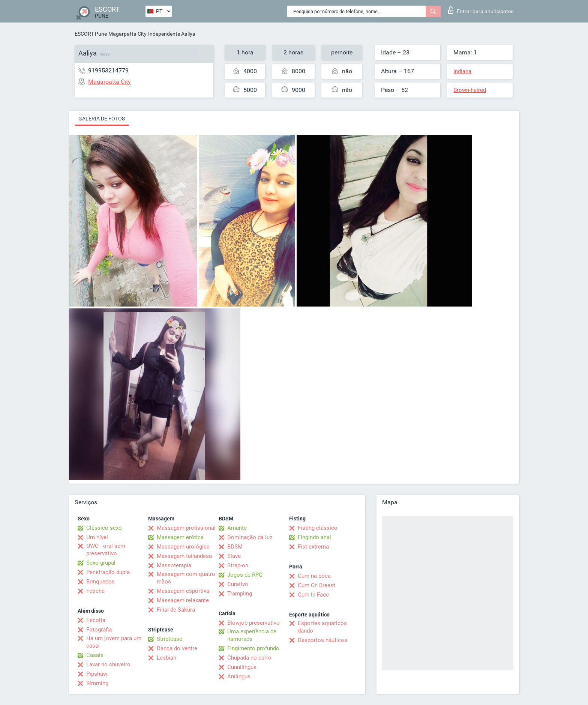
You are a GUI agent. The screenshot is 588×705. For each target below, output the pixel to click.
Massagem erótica (180, 537)
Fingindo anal (314, 537)
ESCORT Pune (91, 34)
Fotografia (99, 630)
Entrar (481, 10)
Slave (234, 556)
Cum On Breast (316, 585)
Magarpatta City (127, 34)
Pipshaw (97, 674)
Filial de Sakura (176, 610)
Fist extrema (313, 547)
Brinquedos (100, 582)
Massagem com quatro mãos (186, 578)
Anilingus (239, 676)
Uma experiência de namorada (252, 635)
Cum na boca (314, 576)
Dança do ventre (177, 648)
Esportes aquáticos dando (322, 627)
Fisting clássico (318, 528)
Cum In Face (313, 595)
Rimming (97, 683)
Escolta (96, 620)
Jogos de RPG (245, 575)
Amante (237, 528)
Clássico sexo (104, 528)
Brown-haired (470, 90)
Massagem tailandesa (184, 556)
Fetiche (95, 591)
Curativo (238, 584)
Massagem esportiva (183, 591)
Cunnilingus (242, 667)
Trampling (240, 594)
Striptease (169, 639)
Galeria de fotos (102, 119)
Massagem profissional (186, 528)
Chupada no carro (249, 658)
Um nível (97, 537)
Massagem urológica (183, 547)
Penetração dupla (108, 572)
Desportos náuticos (322, 640)
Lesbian (166, 658)
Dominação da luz (250, 537)
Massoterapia (174, 565)
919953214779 (108, 70)
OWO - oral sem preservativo (106, 550)
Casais (95, 655)
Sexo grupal (101, 563)
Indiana (462, 71)
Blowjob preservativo (253, 623)
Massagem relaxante (183, 600)
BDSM (235, 547)
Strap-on (238, 565)
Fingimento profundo (253, 648)
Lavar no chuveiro (108, 664)
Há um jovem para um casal (114, 642)
